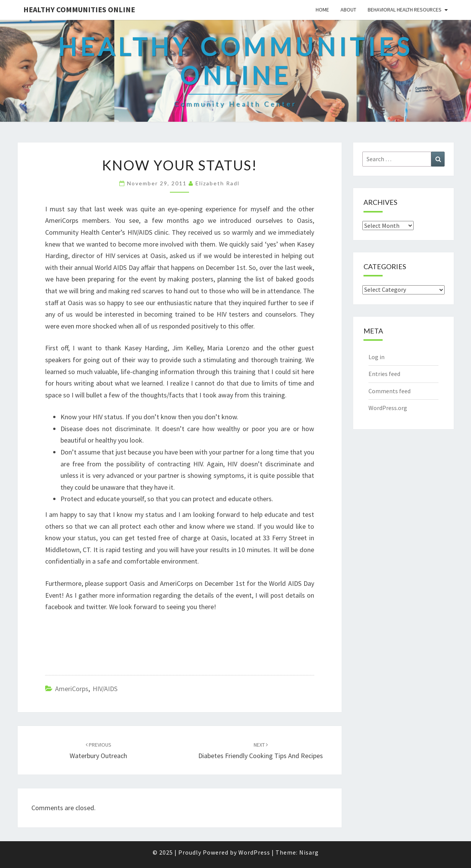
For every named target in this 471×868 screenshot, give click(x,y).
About (348, 10)
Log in (376, 357)
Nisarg (309, 852)
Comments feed (390, 391)
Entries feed (384, 374)
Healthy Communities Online (79, 9)
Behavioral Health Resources (405, 10)
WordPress (254, 852)
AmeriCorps (72, 689)
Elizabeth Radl (218, 183)
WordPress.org (388, 408)
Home (322, 10)
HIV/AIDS (105, 689)
